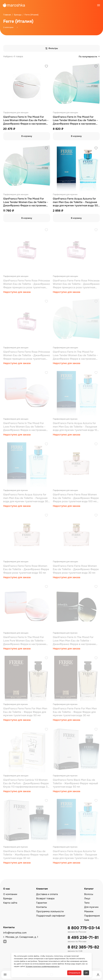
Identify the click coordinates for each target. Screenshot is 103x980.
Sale (87, 920)
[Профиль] (98, 975)
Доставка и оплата (47, 894)
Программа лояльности (50, 911)
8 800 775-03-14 (84, 928)
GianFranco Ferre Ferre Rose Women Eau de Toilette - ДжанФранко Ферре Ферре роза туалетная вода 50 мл (26, 569)
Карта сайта (10, 903)
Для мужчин (91, 907)
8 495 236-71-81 (83, 938)
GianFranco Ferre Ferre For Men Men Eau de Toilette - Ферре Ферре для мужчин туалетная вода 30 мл (75, 712)
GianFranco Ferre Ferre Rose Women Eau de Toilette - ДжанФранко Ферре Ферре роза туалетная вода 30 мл (76, 569)
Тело (87, 903)
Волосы (89, 894)
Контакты (42, 907)
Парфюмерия (92, 916)
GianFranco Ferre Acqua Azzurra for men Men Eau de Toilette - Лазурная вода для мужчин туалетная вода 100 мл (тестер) (76, 427)
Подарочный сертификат (51, 916)
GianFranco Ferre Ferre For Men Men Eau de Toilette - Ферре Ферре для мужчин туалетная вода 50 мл (25, 712)
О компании (10, 894)
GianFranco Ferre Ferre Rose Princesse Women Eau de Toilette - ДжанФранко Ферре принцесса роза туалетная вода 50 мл (76, 284)
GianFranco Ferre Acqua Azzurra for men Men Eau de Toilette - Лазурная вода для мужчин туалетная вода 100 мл (76, 855)
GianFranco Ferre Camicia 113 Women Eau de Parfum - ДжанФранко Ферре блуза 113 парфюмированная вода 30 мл (26, 783)
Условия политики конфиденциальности (43, 966)
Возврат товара (45, 898)
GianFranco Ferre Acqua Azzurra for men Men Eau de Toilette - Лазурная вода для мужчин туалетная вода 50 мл (75, 202)
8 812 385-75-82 (83, 947)
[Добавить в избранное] (46, 66)
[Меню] (5, 975)
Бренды (8, 898)
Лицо (87, 898)
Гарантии (42, 903)
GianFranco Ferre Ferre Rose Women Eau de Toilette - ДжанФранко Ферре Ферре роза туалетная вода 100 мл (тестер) (76, 498)
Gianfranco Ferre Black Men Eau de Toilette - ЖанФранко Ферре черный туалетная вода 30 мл (26, 855)
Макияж (89, 911)
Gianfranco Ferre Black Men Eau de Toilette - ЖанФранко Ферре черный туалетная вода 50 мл (75, 783)
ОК (86, 973)
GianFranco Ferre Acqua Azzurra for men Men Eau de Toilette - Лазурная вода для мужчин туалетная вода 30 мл (26, 498)
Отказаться (74, 973)
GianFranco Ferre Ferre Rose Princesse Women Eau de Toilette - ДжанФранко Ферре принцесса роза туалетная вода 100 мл (27, 355)
